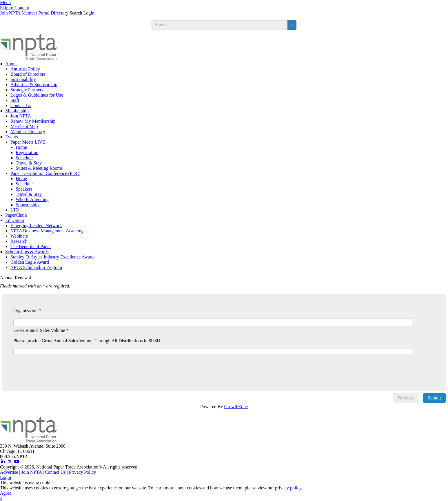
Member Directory (28, 132)
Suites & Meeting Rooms (39, 168)
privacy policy (288, 488)
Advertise (9, 472)
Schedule (24, 158)
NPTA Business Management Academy (47, 231)
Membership (17, 111)
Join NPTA (10, 13)
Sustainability (23, 79)
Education (15, 220)
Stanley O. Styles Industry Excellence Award (52, 257)
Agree (6, 493)
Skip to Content (14, 8)
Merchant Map (24, 126)
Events (12, 137)
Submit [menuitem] (434, 398)
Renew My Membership (33, 121)
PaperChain (16, 215)
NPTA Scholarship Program (36, 267)
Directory (60, 13)
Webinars (19, 236)
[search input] (220, 25)
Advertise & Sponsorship (34, 85)
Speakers (24, 189)
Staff (15, 100)
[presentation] (60, 366)
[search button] (292, 25)
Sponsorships (28, 205)
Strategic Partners (27, 90)
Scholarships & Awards (27, 252)
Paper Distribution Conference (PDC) (45, 173)
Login (89, 13)
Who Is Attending (32, 199)
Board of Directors (28, 74)
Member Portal (35, 13)
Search (76, 13)
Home (21, 147)
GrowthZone (236, 407)
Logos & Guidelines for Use (37, 95)
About (11, 64)
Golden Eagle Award (30, 262)
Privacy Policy (83, 472)
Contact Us (21, 105)
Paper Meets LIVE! (29, 142)
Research (19, 241)
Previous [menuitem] (406, 398)
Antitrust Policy (25, 69)
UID (14, 210)
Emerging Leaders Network (36, 226)
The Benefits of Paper (31, 246)
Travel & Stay (29, 163)
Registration (27, 152)
